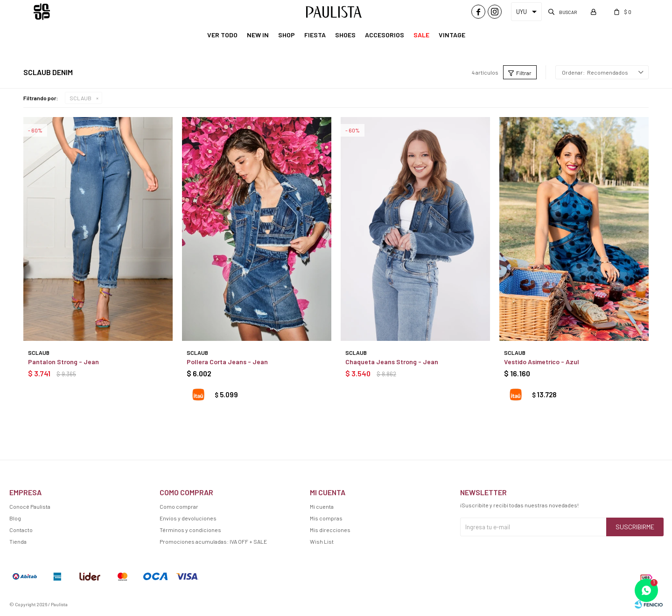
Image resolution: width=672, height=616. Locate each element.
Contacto (21, 530)
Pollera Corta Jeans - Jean (227, 362)
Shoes (345, 35)
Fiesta (315, 35)
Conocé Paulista (30, 506)
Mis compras (326, 518)
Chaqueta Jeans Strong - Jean (392, 362)
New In (258, 35)
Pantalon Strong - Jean (63, 362)
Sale (421, 35)
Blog (15, 518)
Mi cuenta (322, 506)
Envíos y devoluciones (188, 518)
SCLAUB (80, 98)
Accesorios (385, 35)
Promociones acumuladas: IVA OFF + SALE (213, 541)
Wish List (322, 541)
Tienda (18, 541)
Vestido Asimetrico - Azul (542, 362)
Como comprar (179, 506)
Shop (287, 35)
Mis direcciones (330, 530)
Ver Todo (222, 35)
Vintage (452, 35)
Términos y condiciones (190, 530)
